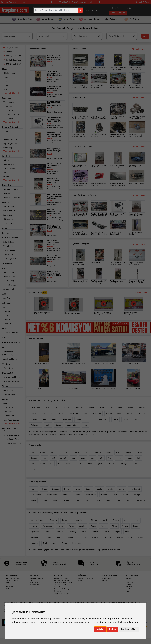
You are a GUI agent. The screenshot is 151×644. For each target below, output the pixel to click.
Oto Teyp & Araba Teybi (62, 589)
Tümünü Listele (138, 244)
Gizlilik (8, 582)
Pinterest (129, 587)
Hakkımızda (10, 589)
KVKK (8, 585)
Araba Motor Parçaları (61, 578)
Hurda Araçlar (34, 585)
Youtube (129, 585)
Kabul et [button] (100, 629)
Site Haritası (10, 587)
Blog (127, 591)
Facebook (129, 578)
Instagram (129, 582)
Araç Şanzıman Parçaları (62, 580)
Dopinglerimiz (106, 578)
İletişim (104, 580)
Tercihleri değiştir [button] (129, 629)
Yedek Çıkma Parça (36, 578)
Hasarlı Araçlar (35, 582)
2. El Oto (33, 580)
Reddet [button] (113, 629)
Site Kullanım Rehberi (13, 578)
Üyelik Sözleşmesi (12, 580)
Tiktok (128, 589)
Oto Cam (57, 587)
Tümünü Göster (11, 423)
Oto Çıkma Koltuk (60, 585)
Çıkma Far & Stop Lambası (63, 582)
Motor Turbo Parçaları (61, 593)
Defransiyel (58, 591)
